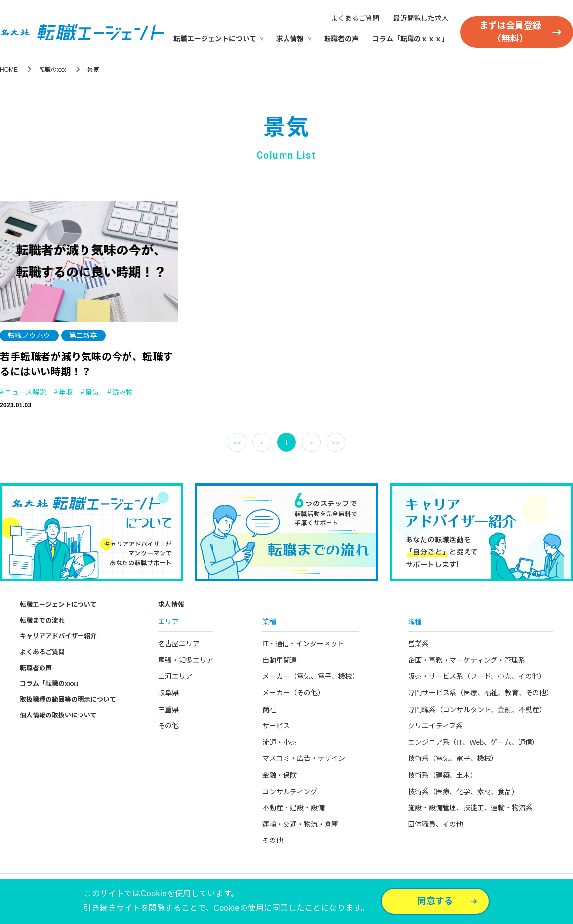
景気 (92, 392)
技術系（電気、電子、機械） (453, 758)
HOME (9, 70)
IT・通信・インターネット (303, 644)
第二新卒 (83, 336)
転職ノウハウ (29, 336)
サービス (276, 726)
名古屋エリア (179, 644)
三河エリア (175, 676)
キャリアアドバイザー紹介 (58, 636)
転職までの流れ (42, 620)
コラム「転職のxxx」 (51, 684)
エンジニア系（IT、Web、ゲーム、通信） (473, 742)
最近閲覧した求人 (421, 18)
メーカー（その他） (293, 693)
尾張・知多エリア (186, 660)
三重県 (168, 710)
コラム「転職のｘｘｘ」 (410, 39)
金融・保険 (280, 775)
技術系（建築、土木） (443, 775)
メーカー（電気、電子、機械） (311, 676)
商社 (269, 710)
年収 (66, 392)
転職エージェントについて (215, 39)
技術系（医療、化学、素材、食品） (463, 792)
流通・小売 (280, 742)
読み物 (123, 392)
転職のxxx (52, 70)
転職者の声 (341, 39)
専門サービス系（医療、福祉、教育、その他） (481, 693)
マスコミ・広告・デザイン (304, 758)
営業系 (418, 644)
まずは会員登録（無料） (510, 32)
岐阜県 (168, 693)
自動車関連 (280, 660)
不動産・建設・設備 (293, 808)
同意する (435, 901)
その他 (168, 726)
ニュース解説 (25, 392)
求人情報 (290, 39)
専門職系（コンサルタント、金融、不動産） (477, 710)
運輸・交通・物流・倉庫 (300, 824)
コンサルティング (290, 792)
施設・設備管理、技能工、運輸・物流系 (470, 808)
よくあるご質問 (355, 18)
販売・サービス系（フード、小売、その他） (477, 676)
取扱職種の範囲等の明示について (68, 699)
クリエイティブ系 (435, 726)
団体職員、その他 (436, 824)
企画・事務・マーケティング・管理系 (467, 660)
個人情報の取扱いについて (58, 715)
